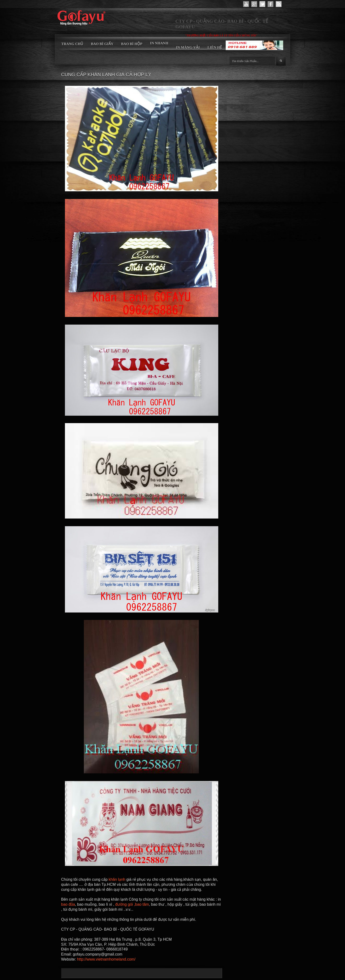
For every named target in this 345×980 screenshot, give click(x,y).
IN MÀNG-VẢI (188, 47)
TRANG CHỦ (72, 44)
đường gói (124, 904)
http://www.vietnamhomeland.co (104, 959)
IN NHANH (159, 43)
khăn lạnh (117, 879)
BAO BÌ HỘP (132, 44)
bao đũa (68, 904)
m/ (133, 959)
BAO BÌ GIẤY (102, 44)
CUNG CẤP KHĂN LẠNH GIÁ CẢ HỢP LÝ (106, 75)
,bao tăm (141, 904)
